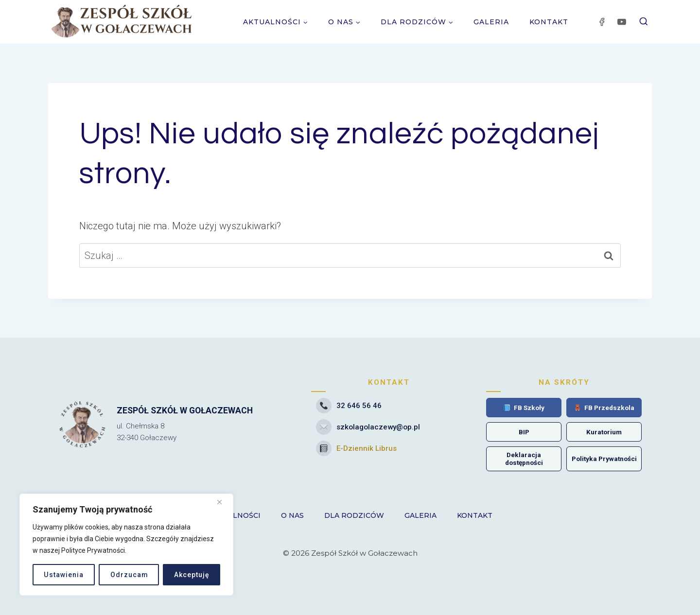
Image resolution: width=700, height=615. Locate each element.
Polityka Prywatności (604, 459)
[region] (126, 545)
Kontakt (549, 22)
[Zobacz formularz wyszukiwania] (644, 22)
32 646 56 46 (349, 406)
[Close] (223, 502)
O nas (292, 515)
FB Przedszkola (604, 408)
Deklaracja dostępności (524, 459)
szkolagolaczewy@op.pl (368, 427)
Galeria (491, 22)
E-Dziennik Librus (356, 448)
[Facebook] (602, 22)
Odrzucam (128, 575)
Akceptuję (191, 575)
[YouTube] (622, 22)
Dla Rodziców (354, 515)
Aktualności (234, 515)
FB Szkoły (524, 408)
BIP (524, 432)
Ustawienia (63, 575)
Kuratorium (604, 432)
